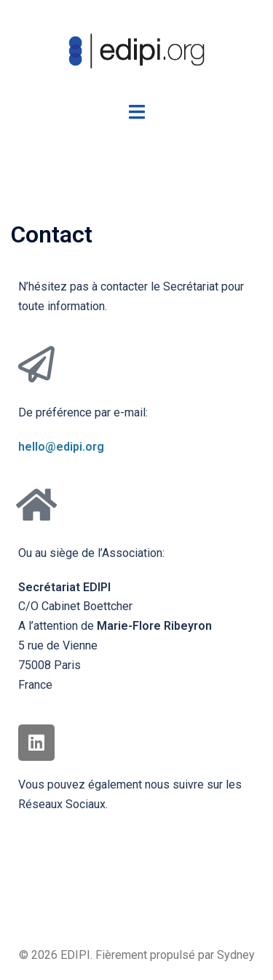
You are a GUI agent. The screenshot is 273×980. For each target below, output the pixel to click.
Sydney (236, 955)
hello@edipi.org (61, 447)
